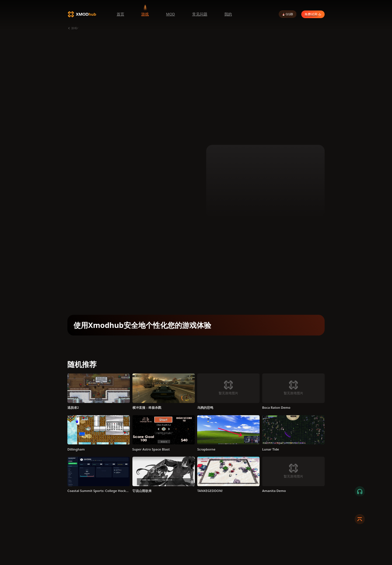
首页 (120, 14)
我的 (228, 14)
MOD (170, 14)
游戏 (145, 14)
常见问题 (200, 14)
